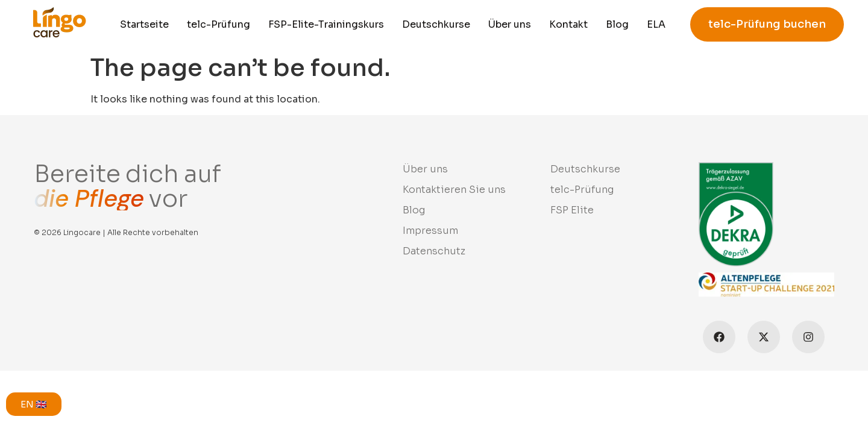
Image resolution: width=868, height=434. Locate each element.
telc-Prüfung (219, 24)
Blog (617, 24)
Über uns (510, 24)
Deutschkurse (436, 24)
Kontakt (568, 24)
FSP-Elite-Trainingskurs (326, 24)
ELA (656, 24)
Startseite (144, 24)
